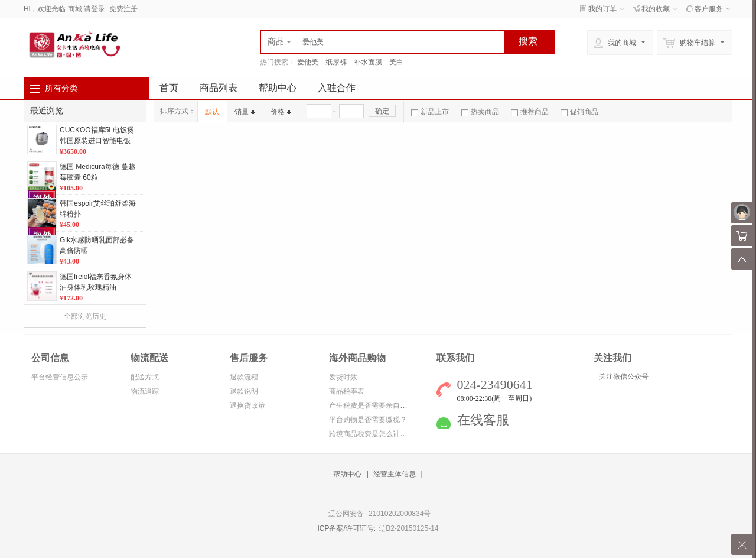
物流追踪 (145, 391)
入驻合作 (337, 88)
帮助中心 (278, 88)
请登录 (94, 9)
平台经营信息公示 (60, 377)
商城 (75, 9)
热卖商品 (480, 112)
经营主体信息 (395, 474)
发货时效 (343, 377)
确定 (382, 111)
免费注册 (123, 9)
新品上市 (430, 112)
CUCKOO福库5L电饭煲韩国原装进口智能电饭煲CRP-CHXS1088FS (97, 141)
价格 (281, 112)
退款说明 (244, 391)
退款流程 (244, 377)
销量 (245, 112)
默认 (212, 112)
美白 (396, 62)
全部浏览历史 (85, 316)
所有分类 (61, 88)
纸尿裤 (336, 62)
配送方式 (145, 377)
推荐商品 (530, 112)
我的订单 (602, 9)
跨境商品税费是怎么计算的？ (375, 434)
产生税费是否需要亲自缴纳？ (375, 405)
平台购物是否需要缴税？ (368, 420)
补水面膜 (368, 62)
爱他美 (308, 62)
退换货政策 (247, 405)
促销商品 (579, 112)
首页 (169, 88)
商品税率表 (347, 391)
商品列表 (219, 88)
